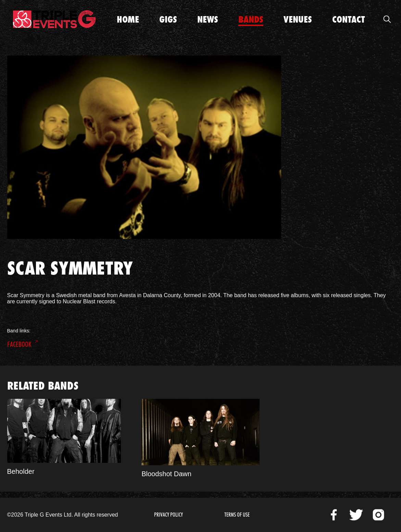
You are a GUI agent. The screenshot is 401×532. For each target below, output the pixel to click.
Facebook (19, 344)
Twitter (356, 515)
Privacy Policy (168, 515)
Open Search (387, 19)
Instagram (378, 515)
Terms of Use (237, 515)
